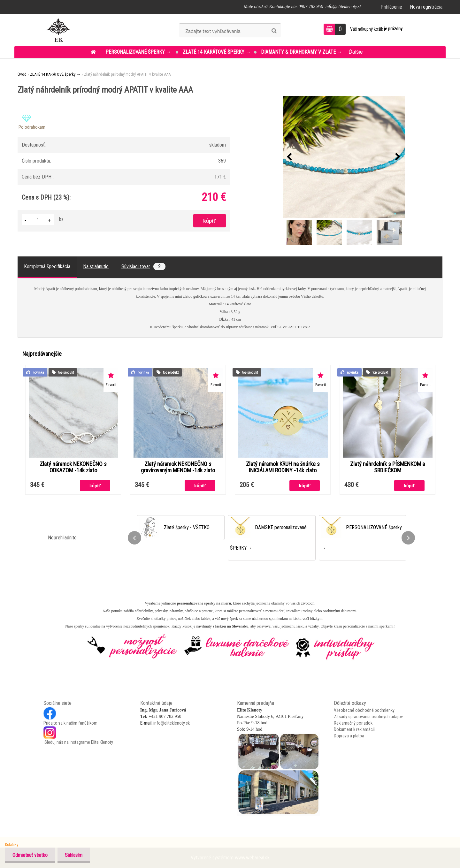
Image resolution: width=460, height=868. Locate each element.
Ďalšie (356, 52)
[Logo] (58, 30)
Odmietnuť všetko (31, 855)
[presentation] (289, 157)
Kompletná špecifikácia (47, 266)
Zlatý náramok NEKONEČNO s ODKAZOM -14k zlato (73, 467)
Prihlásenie (391, 7)
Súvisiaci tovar (143, 266)
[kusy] (38, 220)
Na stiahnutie (96, 266)
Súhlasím (76, 855)
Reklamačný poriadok (353, 723)
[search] (274, 31)
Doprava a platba (349, 736)
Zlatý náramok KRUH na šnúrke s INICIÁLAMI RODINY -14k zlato (283, 467)
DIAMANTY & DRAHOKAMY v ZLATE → (302, 52)
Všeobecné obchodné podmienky (364, 710)
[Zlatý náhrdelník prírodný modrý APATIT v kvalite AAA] (344, 157)
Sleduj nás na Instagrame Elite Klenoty (78, 742)
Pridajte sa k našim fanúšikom (70, 723)
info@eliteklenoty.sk (172, 723)
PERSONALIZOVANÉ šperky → (139, 52)
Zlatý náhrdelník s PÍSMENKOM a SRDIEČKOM (387, 467)
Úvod (22, 74)
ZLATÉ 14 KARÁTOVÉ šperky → (217, 52)
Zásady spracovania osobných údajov (368, 717)
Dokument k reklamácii (354, 729)
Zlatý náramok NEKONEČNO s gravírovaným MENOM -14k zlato (178, 467)
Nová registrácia (426, 7)
